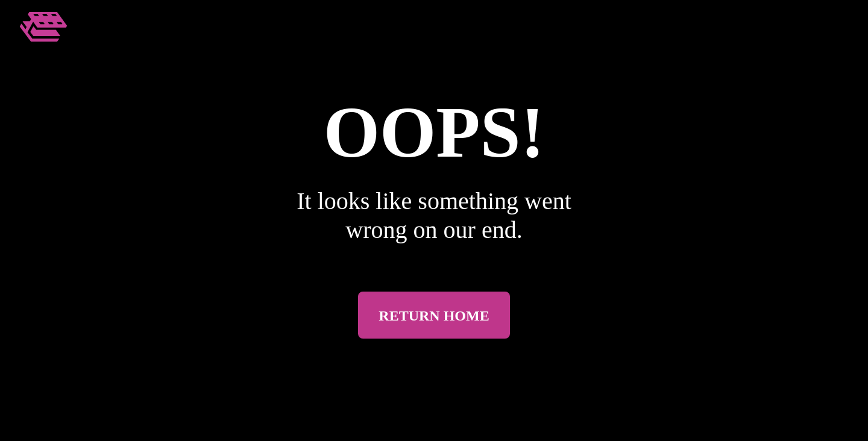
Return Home (434, 316)
